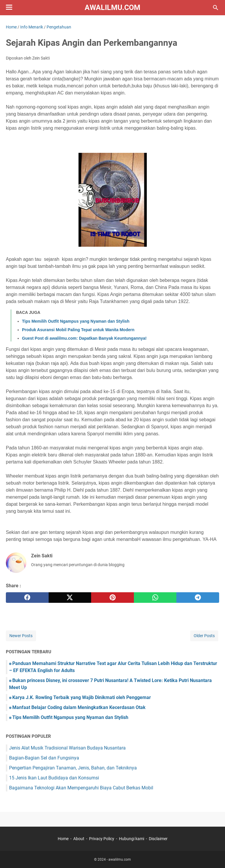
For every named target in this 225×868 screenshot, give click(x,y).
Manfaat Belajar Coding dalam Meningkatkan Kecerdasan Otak (79, 707)
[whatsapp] (155, 598)
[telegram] (198, 598)
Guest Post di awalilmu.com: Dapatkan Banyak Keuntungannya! (84, 338)
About (79, 839)
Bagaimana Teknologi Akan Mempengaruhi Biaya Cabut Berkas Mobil (81, 788)
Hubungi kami (132, 839)
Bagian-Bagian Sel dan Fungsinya (44, 758)
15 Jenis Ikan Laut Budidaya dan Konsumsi (54, 778)
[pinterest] (112, 598)
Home (63, 839)
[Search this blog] (216, 8)
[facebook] (27, 598)
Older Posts (204, 636)
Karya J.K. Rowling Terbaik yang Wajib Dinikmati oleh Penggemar (82, 697)
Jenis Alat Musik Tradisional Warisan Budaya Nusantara (67, 748)
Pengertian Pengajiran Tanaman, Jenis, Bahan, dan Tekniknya (73, 768)
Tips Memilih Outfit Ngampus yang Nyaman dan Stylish (76, 321)
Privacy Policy (102, 839)
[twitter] (70, 598)
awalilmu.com (112, 7)
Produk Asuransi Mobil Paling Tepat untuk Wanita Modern (78, 330)
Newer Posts (21, 636)
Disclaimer (158, 839)
